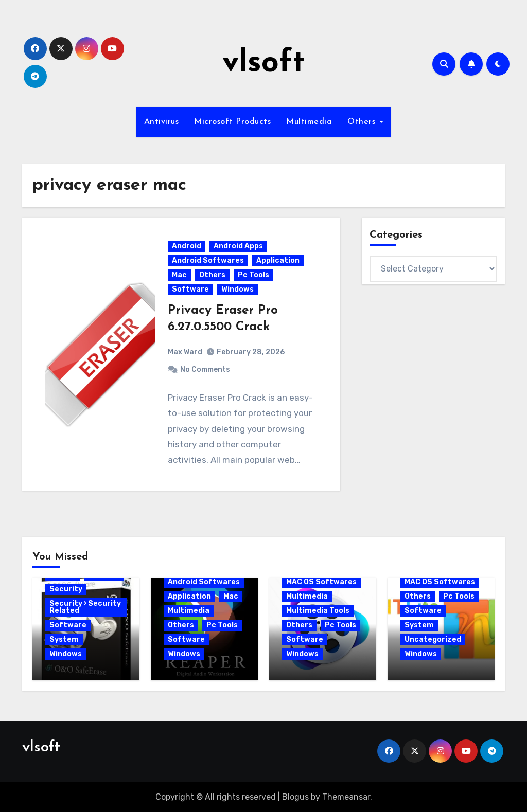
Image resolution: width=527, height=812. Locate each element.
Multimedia (309, 122)
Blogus (295, 797)
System (64, 639)
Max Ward (185, 352)
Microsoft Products (232, 122)
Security (66, 589)
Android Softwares (208, 260)
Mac (179, 275)
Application (278, 260)
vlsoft (263, 64)
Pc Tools (253, 275)
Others (363, 122)
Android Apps (238, 246)
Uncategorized (433, 639)
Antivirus (162, 122)
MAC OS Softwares (321, 582)
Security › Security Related (85, 607)
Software (190, 289)
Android (187, 246)
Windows (238, 289)
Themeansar (346, 797)
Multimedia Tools (318, 611)
